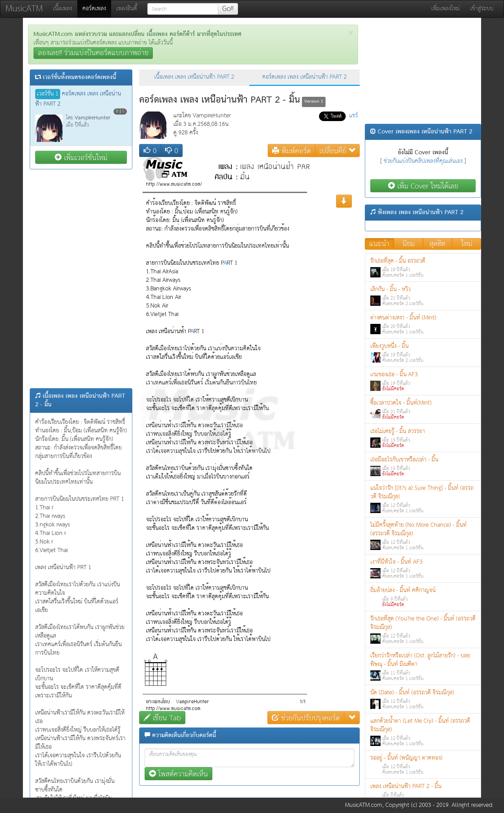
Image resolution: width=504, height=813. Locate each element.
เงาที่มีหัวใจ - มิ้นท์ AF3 (423, 569)
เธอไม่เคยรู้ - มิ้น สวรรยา (423, 438)
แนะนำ (379, 244)
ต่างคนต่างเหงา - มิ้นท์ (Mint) (423, 324)
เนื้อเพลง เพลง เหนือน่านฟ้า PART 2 (194, 77)
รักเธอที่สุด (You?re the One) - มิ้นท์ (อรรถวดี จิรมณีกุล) (423, 630)
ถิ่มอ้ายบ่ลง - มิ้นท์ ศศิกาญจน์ (423, 597)
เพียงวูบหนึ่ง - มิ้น (423, 353)
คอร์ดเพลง (97, 9)
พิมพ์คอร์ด (291, 151)
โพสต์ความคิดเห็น (178, 774)
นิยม (409, 244)
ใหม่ (467, 244)
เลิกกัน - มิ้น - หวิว (423, 296)
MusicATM (24, 9)
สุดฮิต (437, 244)
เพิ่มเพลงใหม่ (446, 9)
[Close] (351, 33)
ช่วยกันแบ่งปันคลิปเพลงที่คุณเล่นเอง (423, 161)
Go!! (228, 9)
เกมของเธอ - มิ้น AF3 (423, 381)
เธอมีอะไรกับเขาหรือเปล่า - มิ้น (423, 466)
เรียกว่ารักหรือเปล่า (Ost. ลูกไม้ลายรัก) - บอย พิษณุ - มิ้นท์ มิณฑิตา (423, 667)
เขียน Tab (162, 718)
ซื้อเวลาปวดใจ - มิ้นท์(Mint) (423, 410)
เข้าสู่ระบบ (482, 9)
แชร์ (354, 116)
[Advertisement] (81, 279)
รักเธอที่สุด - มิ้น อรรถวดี (423, 268)
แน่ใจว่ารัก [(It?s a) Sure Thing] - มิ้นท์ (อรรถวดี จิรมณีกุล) (423, 499)
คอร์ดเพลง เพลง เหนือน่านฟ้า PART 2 (304, 77)
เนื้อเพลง (63, 9)
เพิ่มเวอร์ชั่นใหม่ (81, 158)
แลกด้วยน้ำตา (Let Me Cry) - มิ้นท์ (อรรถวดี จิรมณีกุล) (423, 732)
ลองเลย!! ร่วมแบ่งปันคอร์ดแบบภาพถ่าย (93, 53)
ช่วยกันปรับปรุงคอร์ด (306, 718)
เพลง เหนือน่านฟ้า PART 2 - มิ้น (423, 793)
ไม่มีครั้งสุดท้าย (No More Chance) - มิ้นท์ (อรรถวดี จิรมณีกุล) (423, 536)
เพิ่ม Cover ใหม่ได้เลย (423, 186)
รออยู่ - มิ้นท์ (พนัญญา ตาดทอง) (423, 765)
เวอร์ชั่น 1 (48, 94)
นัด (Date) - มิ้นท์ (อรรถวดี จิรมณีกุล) (423, 699)
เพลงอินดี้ (127, 9)
